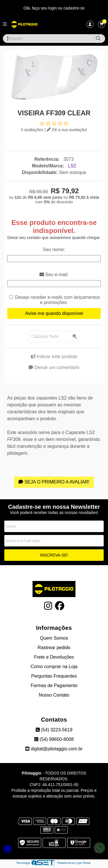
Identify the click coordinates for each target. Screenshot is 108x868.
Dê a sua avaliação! (67, 130)
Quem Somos (54, 638)
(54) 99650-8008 (54, 739)
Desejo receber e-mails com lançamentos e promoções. (58, 300)
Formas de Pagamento (54, 686)
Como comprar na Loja (54, 667)
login (53, 8)
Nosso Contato (54, 695)
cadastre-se (74, 8)
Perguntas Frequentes (54, 676)
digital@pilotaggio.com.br (54, 749)
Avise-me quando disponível (54, 313)
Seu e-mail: (54, 275)
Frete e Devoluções (54, 657)
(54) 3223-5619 (54, 730)
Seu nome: (54, 249)
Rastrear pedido (54, 648)
